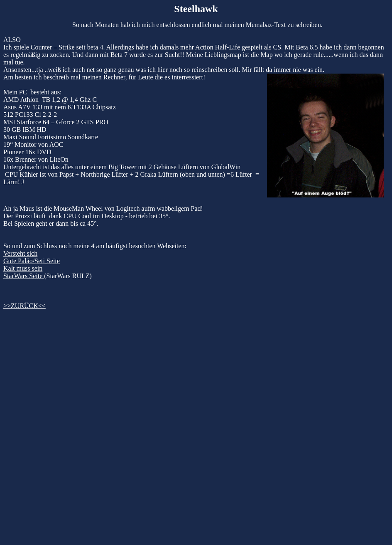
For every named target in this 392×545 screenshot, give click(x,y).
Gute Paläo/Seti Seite (32, 261)
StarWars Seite (24, 276)
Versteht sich (20, 253)
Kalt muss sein (23, 268)
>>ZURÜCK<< (24, 306)
